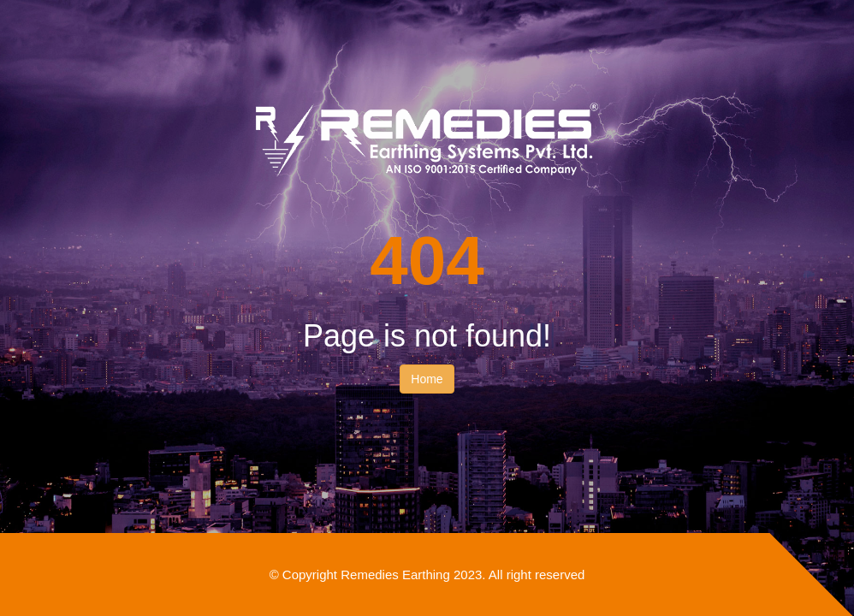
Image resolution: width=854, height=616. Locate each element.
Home (427, 379)
